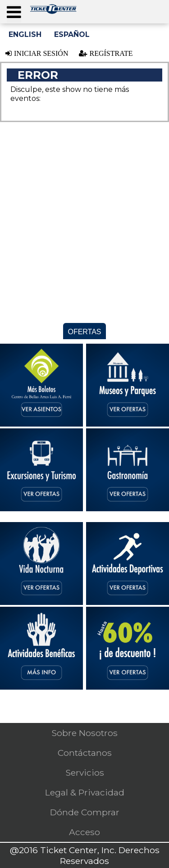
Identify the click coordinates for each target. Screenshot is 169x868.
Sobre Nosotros (84, 733)
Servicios (85, 773)
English (25, 34)
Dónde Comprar (85, 812)
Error (38, 75)
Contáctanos (85, 753)
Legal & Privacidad (85, 792)
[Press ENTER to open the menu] (14, 13)
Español (72, 34)
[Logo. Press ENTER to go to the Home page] (53, 11)
